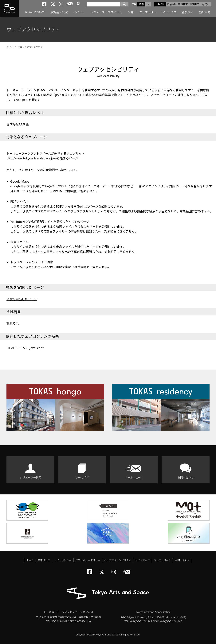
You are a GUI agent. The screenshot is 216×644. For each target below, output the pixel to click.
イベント (79, 12)
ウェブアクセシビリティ (118, 560)
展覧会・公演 (59, 12)
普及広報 (187, 12)
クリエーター (148, 12)
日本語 (160, 4)
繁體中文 (183, 4)
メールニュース (134, 477)
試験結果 (13, 323)
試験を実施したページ (22, 299)
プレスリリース (162, 560)
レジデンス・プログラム (106, 12)
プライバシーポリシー (88, 560)
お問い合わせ (186, 477)
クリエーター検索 (30, 477)
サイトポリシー (63, 560)
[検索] (104, 4)
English (171, 4)
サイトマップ (142, 560)
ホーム (30, 560)
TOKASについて (35, 12)
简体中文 (194, 4)
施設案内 (205, 12)
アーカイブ (169, 12)
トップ (10, 47)
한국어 (206, 4)
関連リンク (44, 560)
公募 (131, 12)
